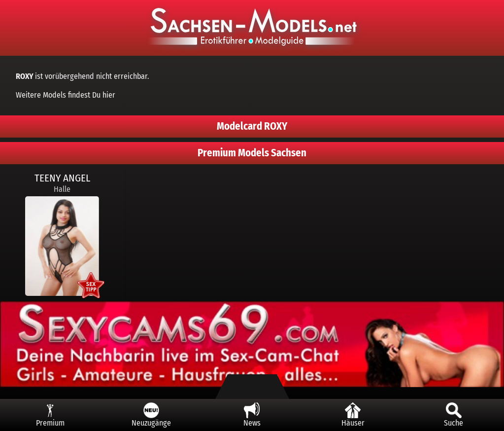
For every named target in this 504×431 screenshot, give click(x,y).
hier (109, 95)
